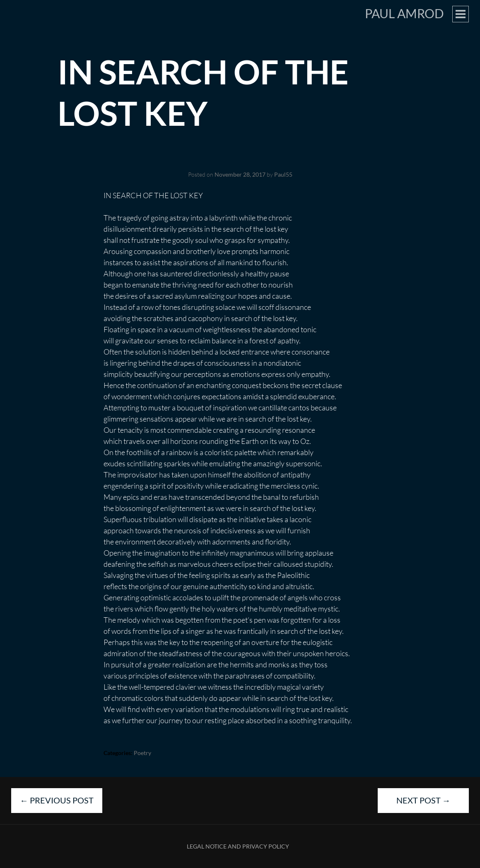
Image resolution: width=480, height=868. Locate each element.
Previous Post (57, 800)
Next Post (423, 800)
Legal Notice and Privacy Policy (238, 846)
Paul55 (283, 174)
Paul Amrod (404, 13)
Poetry (142, 753)
